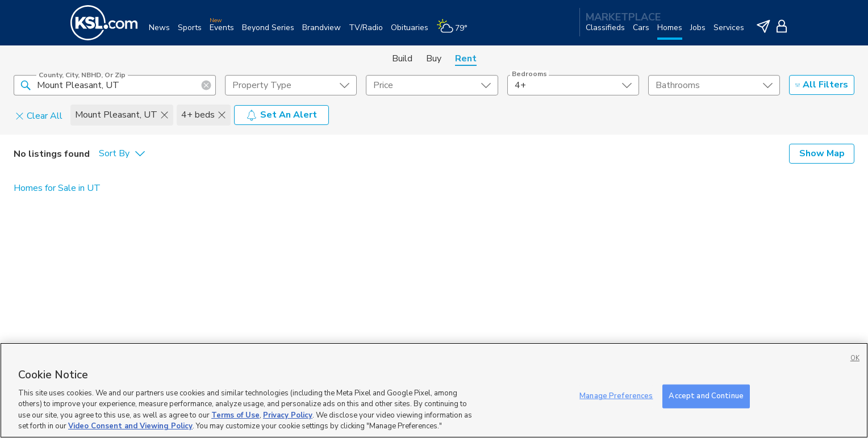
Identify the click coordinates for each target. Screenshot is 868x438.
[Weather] (456, 32)
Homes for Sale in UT (57, 188)
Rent (466, 59)
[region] (434, 390)
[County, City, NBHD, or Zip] (115, 85)
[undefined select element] (291, 85)
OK (855, 358)
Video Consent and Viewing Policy (130, 426)
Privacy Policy (288, 415)
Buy (434, 59)
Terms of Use (235, 415)
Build (402, 59)
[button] (26, 85)
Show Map (822, 153)
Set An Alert (281, 115)
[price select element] (432, 85)
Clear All (39, 115)
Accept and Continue (706, 396)
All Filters (822, 85)
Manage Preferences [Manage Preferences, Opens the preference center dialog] (616, 396)
